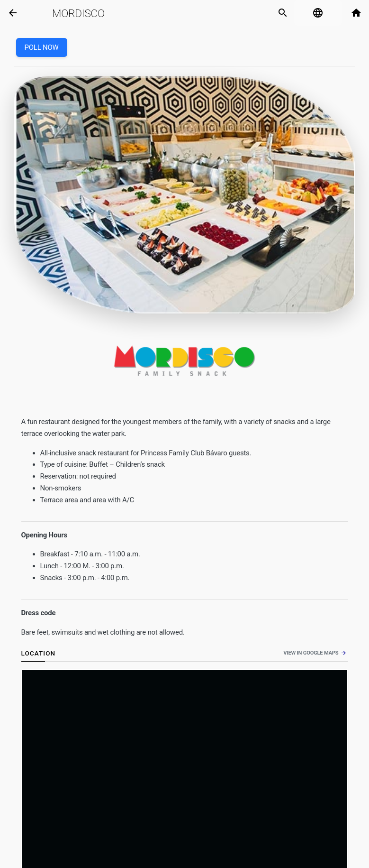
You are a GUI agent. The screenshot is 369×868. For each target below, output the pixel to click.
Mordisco (78, 13)
